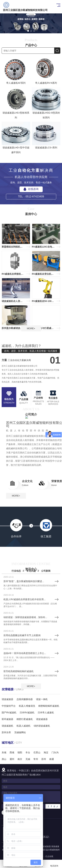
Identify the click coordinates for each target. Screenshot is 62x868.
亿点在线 (49, 856)
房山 (4, 759)
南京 (20, 759)
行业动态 (16, 636)
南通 (52, 759)
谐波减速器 (46, 846)
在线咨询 (31, 209)
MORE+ (31, 328)
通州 (12, 759)
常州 (36, 759)
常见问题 (31, 636)
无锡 (28, 759)
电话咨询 (54, 864)
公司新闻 (46, 636)
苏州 (44, 759)
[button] (28, 31)
